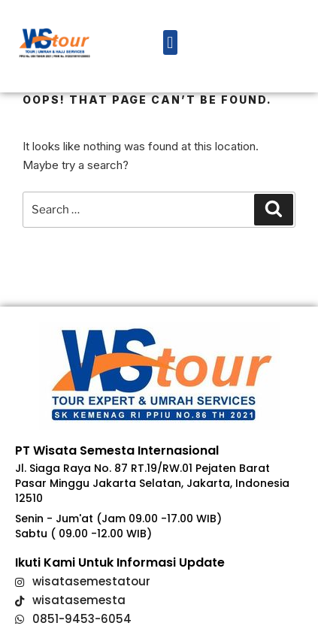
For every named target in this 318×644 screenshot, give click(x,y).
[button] (170, 42)
